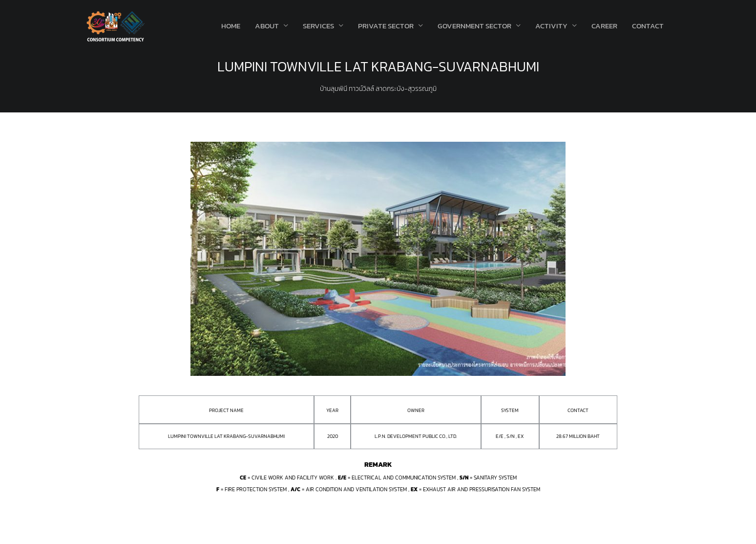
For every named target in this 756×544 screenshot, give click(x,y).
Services (318, 26)
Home (231, 26)
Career (604, 26)
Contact (648, 26)
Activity (551, 26)
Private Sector (386, 26)
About (267, 26)
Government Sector (474, 26)
